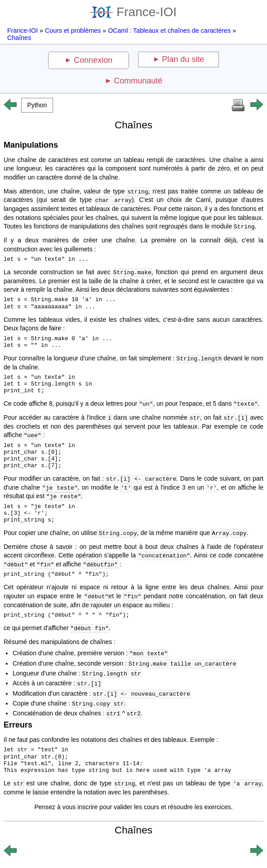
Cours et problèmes (73, 31)
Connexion (93, 60)
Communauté (138, 81)
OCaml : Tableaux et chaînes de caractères (169, 31)
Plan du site (183, 59)
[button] (37, 105)
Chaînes (19, 38)
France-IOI (133, 12)
